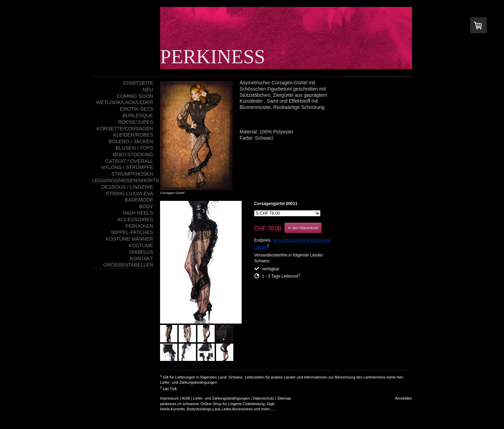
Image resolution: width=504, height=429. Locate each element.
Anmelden (403, 398)
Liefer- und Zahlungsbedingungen (189, 382)
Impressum (169, 398)
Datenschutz (264, 398)
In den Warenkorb (303, 228)
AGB (186, 398)
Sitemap (284, 398)
